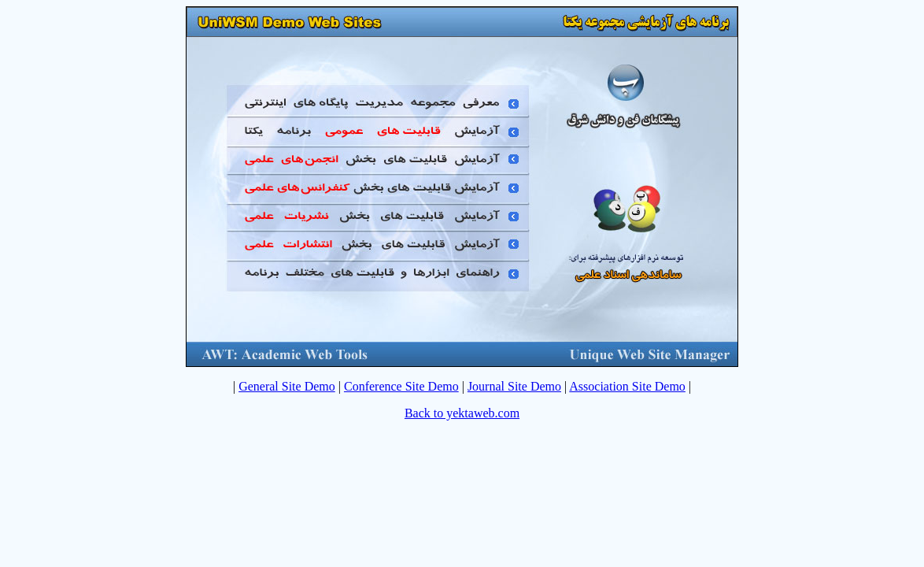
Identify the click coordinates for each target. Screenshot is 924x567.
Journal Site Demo (514, 386)
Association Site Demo (627, 386)
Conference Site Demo (401, 386)
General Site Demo (287, 386)
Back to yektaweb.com (462, 413)
